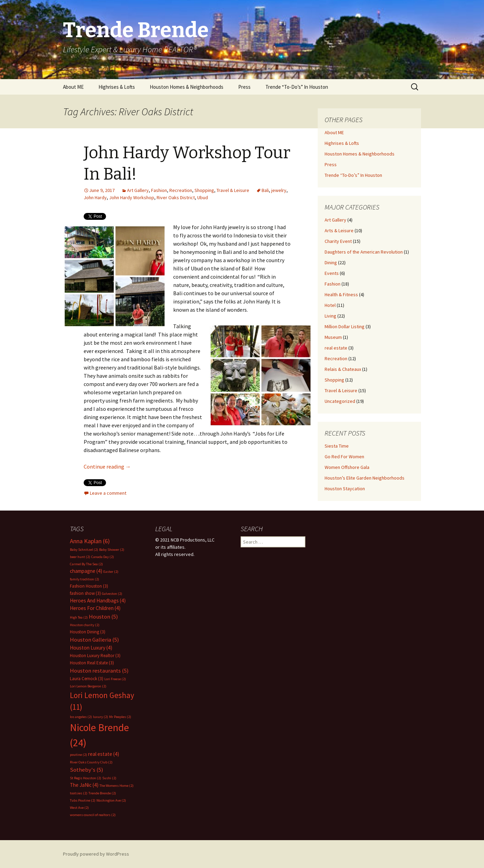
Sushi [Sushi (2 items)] (109, 778)
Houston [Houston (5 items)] (103, 617)
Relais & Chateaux (343, 369)
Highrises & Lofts (117, 87)
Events (332, 273)
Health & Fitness (341, 294)
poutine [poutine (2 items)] (78, 755)
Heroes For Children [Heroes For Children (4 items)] (95, 608)
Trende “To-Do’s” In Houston (297, 87)
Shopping (204, 190)
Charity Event (338, 241)
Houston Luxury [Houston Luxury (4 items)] (91, 648)
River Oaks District (176, 197)
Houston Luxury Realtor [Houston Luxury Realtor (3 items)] (95, 656)
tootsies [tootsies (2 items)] (79, 793)
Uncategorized (340, 401)
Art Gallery (138, 190)
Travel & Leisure (233, 190)
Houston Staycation (345, 489)
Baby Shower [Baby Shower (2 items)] (112, 550)
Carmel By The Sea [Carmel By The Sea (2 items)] (86, 564)
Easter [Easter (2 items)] (111, 572)
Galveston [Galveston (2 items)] (112, 594)
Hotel (330, 305)
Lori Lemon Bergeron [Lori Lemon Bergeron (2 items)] (88, 686)
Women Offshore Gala (347, 467)
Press (244, 87)
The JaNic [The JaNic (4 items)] (84, 785)
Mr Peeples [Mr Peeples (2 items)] (120, 717)
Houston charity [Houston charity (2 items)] (85, 625)
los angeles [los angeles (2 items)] (81, 717)
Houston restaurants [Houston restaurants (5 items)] (99, 671)
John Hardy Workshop (132, 197)
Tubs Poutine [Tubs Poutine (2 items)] (83, 800)
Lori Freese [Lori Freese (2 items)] (115, 679)
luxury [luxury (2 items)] (101, 717)
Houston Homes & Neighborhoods (187, 87)
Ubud (203, 197)
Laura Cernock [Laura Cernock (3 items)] (87, 679)
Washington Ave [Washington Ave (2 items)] (111, 800)
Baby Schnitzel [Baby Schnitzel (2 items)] (84, 550)
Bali (265, 190)
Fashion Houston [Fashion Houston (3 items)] (89, 586)
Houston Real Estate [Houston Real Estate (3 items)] (92, 663)
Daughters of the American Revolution (364, 252)
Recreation (181, 190)
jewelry (279, 190)
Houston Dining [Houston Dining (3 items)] (88, 632)
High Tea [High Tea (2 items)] (79, 617)
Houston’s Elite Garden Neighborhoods (365, 478)
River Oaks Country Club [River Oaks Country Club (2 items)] (91, 762)
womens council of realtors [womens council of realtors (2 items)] (93, 815)
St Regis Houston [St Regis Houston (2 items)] (86, 778)
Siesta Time (337, 446)
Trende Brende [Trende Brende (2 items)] (102, 793)
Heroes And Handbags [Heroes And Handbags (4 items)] (98, 601)
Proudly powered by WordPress (96, 854)
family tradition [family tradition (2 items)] (85, 579)
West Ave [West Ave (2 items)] (79, 808)
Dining (331, 262)
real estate (336, 348)
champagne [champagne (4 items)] (86, 571)
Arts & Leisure (339, 231)
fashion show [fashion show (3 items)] (85, 593)
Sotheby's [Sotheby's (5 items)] (87, 770)
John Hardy (95, 197)
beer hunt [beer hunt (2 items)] (80, 557)
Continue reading (107, 467)
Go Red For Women (344, 457)
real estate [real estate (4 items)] (104, 754)
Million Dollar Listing (345, 326)
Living (330, 316)
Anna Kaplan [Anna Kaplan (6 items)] (90, 541)
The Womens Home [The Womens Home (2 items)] (117, 786)
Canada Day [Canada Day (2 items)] (103, 557)
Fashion (159, 190)
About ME (73, 87)
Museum (333, 337)
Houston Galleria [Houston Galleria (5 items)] (94, 640)
